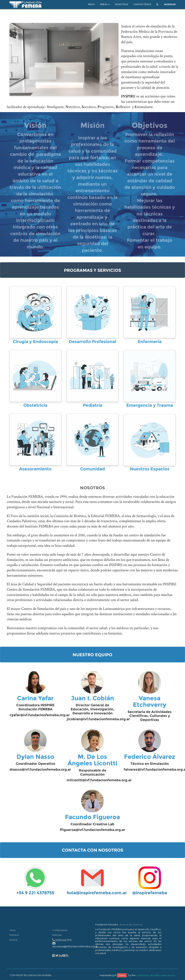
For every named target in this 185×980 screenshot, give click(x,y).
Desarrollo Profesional (92, 342)
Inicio (13, 930)
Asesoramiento (35, 469)
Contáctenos (60, 930)
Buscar (14, 940)
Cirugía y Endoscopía (35, 342)
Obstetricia (35, 405)
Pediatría (93, 405)
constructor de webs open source (156, 975)
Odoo (122, 975)
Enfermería (150, 342)
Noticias (57, 935)
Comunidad (92, 469)
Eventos (14, 935)
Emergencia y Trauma (150, 405)
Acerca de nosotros (131, 924)
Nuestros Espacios (150, 469)
